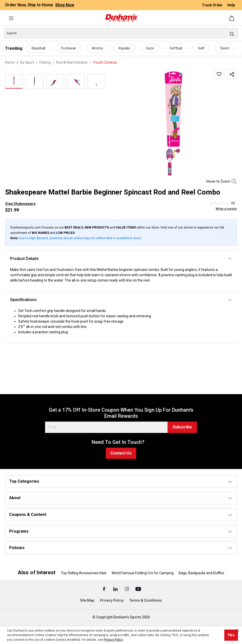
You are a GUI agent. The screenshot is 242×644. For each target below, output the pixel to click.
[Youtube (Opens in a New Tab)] (138, 589)
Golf (201, 48)
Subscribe (182, 427)
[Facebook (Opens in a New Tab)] (104, 589)
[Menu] (11, 18)
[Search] (121, 33)
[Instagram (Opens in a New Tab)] (127, 589)
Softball (176, 48)
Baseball (38, 48)
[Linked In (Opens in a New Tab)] (116, 589)
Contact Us (121, 453)
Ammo (97, 48)
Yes (231, 635)
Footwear (69, 48)
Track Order (213, 5)
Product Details (24, 259)
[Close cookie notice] (238, 631)
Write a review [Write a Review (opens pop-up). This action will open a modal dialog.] (226, 209)
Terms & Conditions (146, 600)
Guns (150, 48)
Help (231, 5)
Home (10, 62)
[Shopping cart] (232, 18)
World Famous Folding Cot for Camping (143, 573)
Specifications (23, 300)
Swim (225, 48)
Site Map (87, 600)
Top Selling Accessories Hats (84, 573)
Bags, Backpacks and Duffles (201, 573)
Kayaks (124, 48)
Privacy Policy (112, 600)
